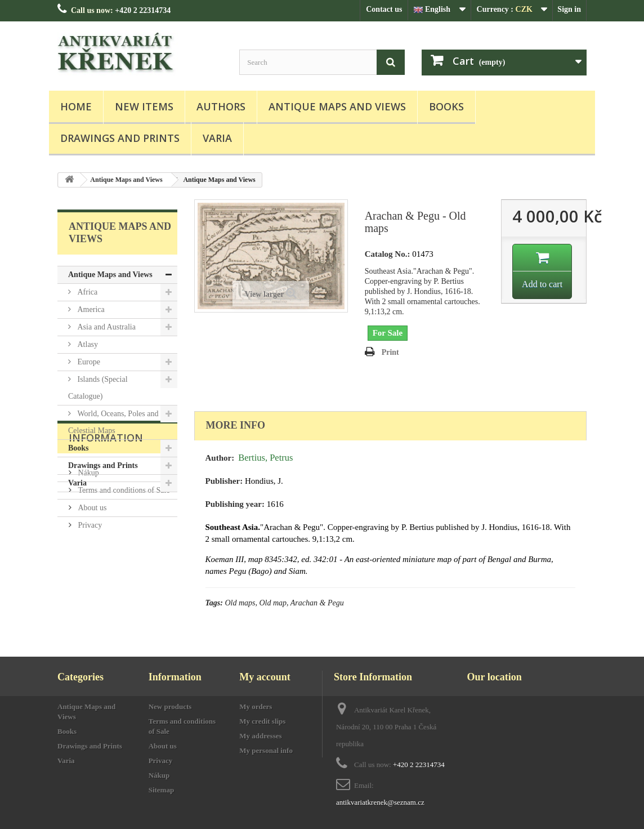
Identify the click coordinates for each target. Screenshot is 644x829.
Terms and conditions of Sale (123, 574)
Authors (221, 106)
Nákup (88, 557)
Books (446, 106)
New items (144, 106)
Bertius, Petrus (265, 458)
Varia (217, 138)
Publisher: (224, 481)
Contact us (384, 9)
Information (106, 526)
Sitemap (162, 790)
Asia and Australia (106, 327)
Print (390, 352)
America (90, 309)
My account (265, 677)
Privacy (89, 609)
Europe (88, 362)
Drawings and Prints (120, 138)
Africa (86, 292)
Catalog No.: (388, 254)
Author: (220, 458)
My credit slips (262, 721)
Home (76, 106)
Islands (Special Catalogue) (98, 388)
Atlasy (87, 344)
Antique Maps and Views (337, 106)
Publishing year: (235, 504)
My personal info (266, 750)
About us (91, 592)
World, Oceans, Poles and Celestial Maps (113, 422)
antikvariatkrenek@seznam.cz (380, 802)
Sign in (569, 9)
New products (170, 707)
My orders (256, 707)
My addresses (260, 736)
